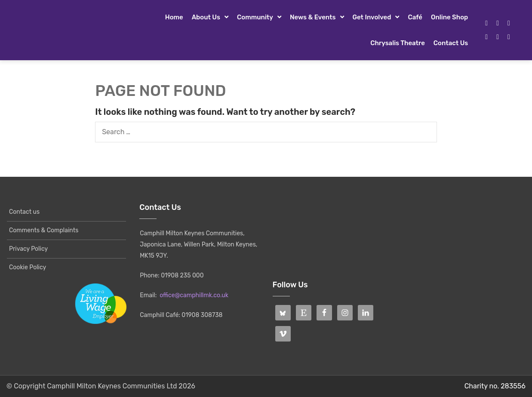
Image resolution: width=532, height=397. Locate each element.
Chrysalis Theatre (397, 43)
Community (255, 17)
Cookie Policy (28, 267)
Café (415, 17)
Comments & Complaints (44, 230)
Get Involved (372, 17)
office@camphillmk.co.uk (194, 295)
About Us (206, 17)
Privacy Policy (28, 249)
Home (174, 17)
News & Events (313, 17)
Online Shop (449, 17)
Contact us (451, 43)
